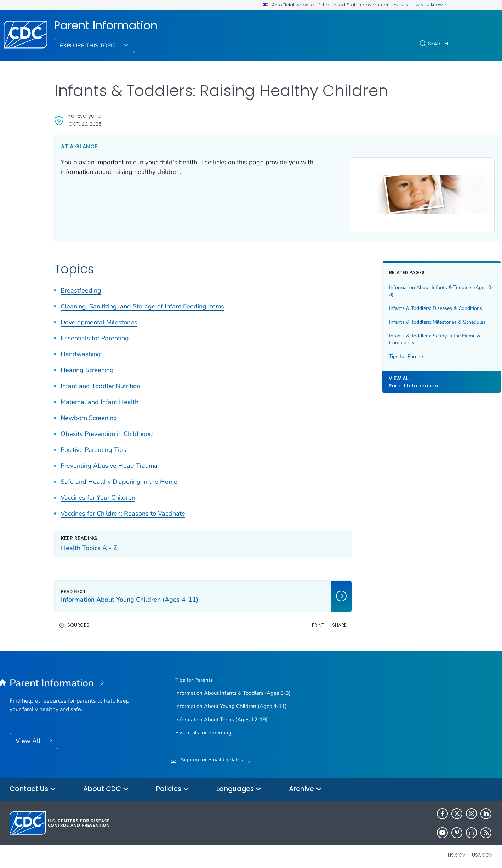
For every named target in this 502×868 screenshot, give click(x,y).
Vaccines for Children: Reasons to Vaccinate (123, 510)
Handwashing (81, 351)
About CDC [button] (106, 786)
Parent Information (106, 25)
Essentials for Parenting (95, 335)
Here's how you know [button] (421, 4)
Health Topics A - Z (89, 545)
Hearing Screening (87, 367)
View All (29, 738)
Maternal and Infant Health (99, 399)
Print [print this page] (283, 622)
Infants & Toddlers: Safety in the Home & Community (398, 350)
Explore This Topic (89, 46)
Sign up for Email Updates (212, 756)
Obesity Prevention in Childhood (107, 431)
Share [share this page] (304, 622)
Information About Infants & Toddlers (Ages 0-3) (396, 288)
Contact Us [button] (33, 786)
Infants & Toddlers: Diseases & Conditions (388, 308)
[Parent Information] (70, 680)
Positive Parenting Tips (93, 447)
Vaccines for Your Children (98, 494)
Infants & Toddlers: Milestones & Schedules (391, 329)
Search (438, 43)
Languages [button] (239, 786)
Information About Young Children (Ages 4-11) (231, 703)
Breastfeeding (81, 287)
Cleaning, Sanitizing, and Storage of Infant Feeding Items (142, 303)
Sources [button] (78, 622)
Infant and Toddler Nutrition (100, 383)
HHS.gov (455, 852)
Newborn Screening (89, 415)
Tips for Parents (372, 367)
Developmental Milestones (99, 319)
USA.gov (482, 852)
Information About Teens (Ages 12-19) (221, 716)
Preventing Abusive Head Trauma (109, 463)
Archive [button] (305, 786)
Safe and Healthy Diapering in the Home (119, 478)
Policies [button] (173, 786)
